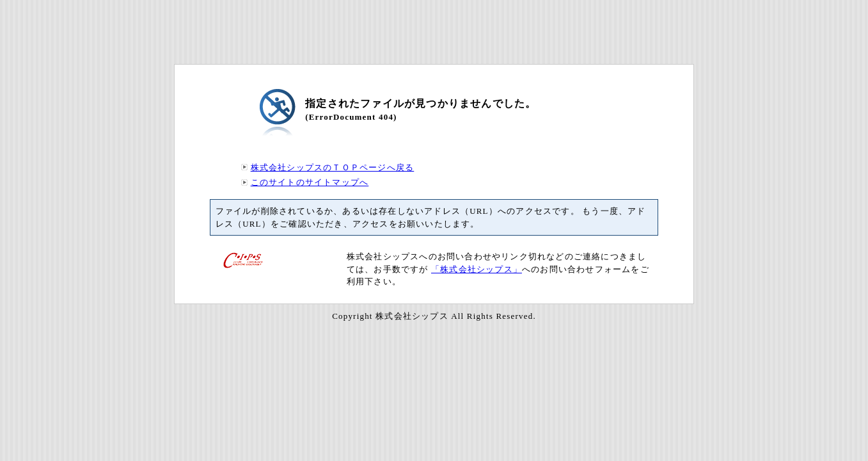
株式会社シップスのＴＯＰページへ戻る (333, 167)
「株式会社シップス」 (477, 269)
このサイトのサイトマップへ (310, 182)
